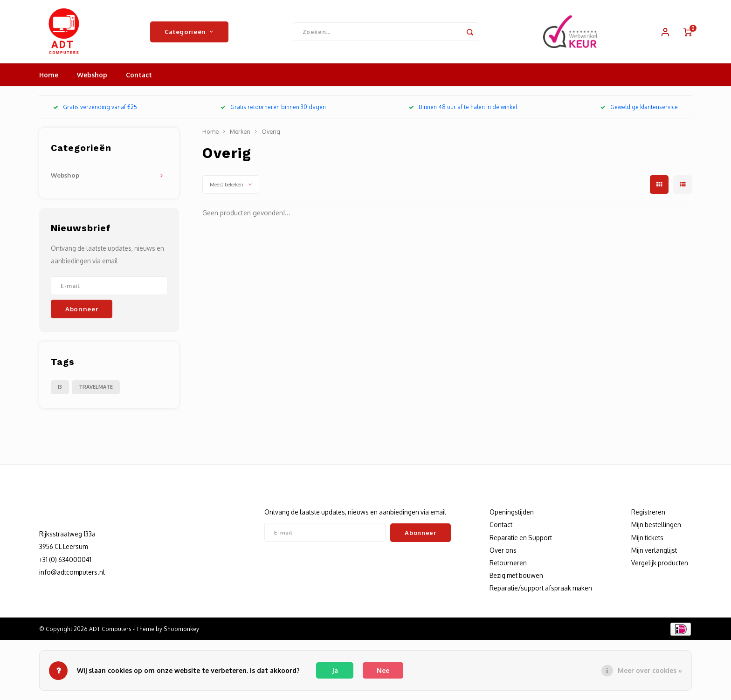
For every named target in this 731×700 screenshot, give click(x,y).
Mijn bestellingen (656, 526)
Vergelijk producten (660, 565)
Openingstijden (512, 514)
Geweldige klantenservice (639, 109)
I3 (60, 389)
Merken (240, 133)
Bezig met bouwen (516, 577)
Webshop (92, 77)
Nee (383, 670)
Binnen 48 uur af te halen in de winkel (463, 109)
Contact (139, 77)
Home (49, 77)
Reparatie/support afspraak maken (541, 590)
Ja (335, 670)
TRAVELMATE (96, 389)
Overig (271, 133)
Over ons (503, 552)
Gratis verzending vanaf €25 (95, 109)
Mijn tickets (647, 539)
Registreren (648, 514)
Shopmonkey (181, 631)
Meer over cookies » (650, 670)
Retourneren (508, 565)
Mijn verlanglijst (654, 552)
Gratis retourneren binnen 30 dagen (273, 109)
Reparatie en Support (521, 539)
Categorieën (189, 32)
